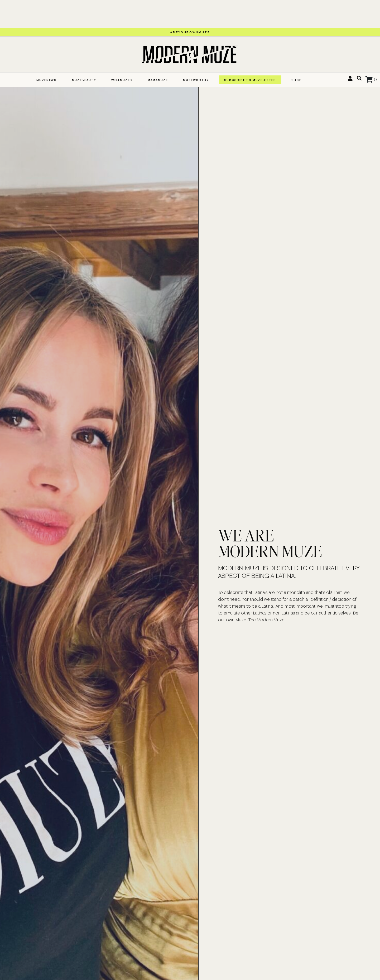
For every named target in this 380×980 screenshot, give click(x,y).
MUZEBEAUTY (84, 80)
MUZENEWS (46, 80)
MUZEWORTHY (196, 80)
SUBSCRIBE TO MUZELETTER (250, 80)
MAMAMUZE (158, 80)
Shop (297, 80)
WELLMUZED (122, 80)
